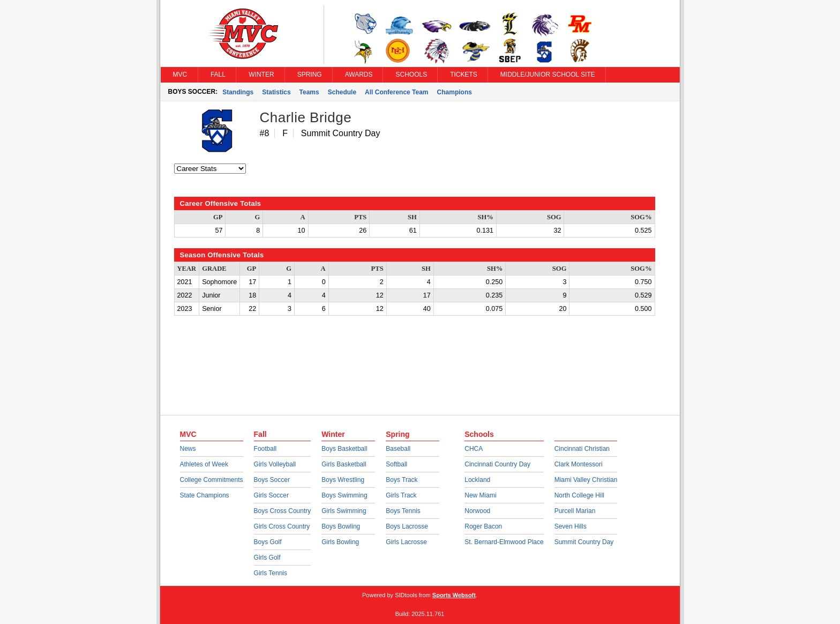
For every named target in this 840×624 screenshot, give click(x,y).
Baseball (398, 449)
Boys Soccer (272, 480)
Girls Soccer (271, 495)
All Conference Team (396, 92)
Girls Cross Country (282, 526)
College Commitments (212, 480)
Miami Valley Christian (586, 480)
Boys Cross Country (283, 511)
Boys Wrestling (343, 480)
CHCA (474, 449)
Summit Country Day (584, 542)
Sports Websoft (454, 595)
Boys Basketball (344, 449)
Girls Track (401, 495)
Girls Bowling (340, 542)
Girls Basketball (344, 464)
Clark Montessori (579, 464)
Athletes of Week (204, 464)
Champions (455, 92)
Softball (396, 464)
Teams (309, 92)
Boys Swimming (344, 495)
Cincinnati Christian (582, 449)
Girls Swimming (344, 511)
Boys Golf (268, 542)
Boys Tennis (403, 511)
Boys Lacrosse (407, 526)
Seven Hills (571, 526)
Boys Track (402, 480)
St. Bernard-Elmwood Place (504, 542)
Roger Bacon (483, 526)
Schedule (342, 92)
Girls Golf (267, 558)
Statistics (276, 92)
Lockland (477, 480)
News (188, 449)
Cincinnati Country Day (497, 464)
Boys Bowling (341, 526)
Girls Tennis (271, 573)
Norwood (477, 511)
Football (265, 449)
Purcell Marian (575, 511)
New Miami (480, 495)
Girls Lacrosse (406, 542)
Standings (238, 92)
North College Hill (579, 495)
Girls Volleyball (275, 464)
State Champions (205, 495)
